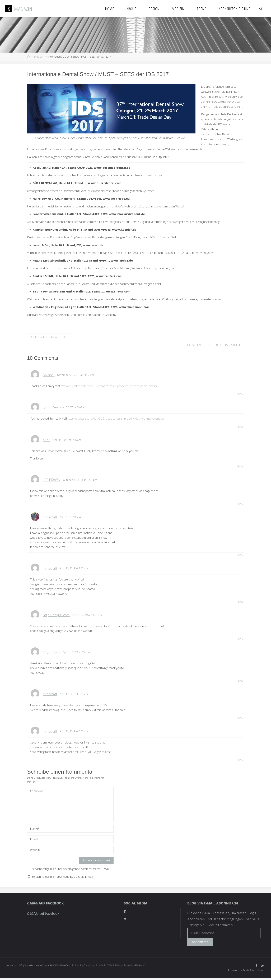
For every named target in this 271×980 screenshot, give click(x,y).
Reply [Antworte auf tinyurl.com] (240, 682)
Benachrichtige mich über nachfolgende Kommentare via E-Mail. (70, 871)
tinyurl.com (51, 653)
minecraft (50, 518)
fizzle (47, 440)
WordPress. (259, 972)
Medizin (39, 57)
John (46, 408)
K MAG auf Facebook (45, 905)
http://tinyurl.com (56, 616)
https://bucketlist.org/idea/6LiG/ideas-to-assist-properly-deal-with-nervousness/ (109, 386)
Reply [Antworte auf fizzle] (240, 467)
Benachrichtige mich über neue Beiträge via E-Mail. (62, 878)
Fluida (245, 972)
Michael (49, 375)
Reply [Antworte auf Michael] (240, 394)
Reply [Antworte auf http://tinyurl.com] (240, 640)
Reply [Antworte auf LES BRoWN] (240, 504)
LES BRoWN (52, 480)
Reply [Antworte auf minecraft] (240, 556)
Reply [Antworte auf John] (240, 427)
